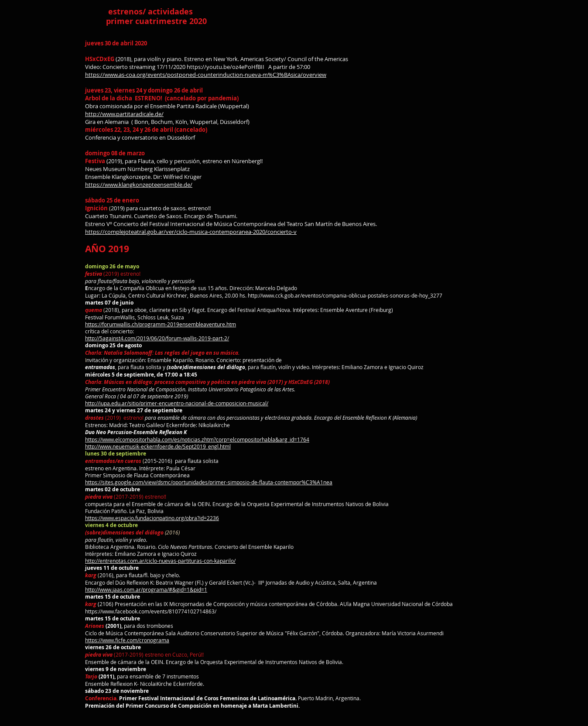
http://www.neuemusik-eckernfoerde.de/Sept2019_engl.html (158, 446)
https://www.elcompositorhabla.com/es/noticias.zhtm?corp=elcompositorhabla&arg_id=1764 (197, 439)
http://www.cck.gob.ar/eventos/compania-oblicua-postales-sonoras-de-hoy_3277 (345, 295)
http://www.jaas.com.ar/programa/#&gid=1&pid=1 (146, 589)
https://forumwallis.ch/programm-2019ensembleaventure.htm (161, 324)
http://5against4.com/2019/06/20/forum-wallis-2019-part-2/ (157, 338)
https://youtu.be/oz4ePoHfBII (226, 67)
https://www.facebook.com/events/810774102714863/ (151, 611)
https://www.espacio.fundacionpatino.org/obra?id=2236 (152, 518)
